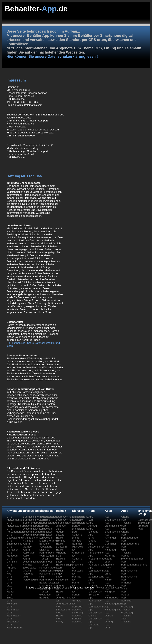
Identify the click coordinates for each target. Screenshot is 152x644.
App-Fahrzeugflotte (113, 608)
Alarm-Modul (59, 569)
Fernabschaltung (49, 571)
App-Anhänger (110, 536)
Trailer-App (125, 590)
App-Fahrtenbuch (112, 596)
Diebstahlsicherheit (34, 529)
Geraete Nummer (77, 542)
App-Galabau (93, 530)
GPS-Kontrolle (12, 602)
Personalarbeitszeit (50, 568)
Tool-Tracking (126, 620)
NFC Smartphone (63, 608)
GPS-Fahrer (10, 590)
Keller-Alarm (27, 557)
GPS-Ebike (10, 596)
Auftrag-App (126, 596)
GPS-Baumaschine (14, 542)
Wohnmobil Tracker (46, 563)
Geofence (45, 595)
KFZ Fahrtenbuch (47, 578)
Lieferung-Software (78, 614)
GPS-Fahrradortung (15, 626)
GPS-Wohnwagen (14, 614)
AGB (140, 529)
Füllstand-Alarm (29, 542)
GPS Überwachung (15, 536)
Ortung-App (126, 518)
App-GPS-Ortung (92, 538)
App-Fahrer (109, 578)
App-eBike (108, 572)
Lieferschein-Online (96, 614)
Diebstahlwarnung (33, 535)
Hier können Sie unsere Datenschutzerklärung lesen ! (52, 57)
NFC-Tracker (60, 614)
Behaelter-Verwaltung (46, 545)
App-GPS (107, 626)
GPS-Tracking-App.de (127, 553)
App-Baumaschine (113, 530)
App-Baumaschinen (113, 518)
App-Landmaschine (113, 524)
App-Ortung (109, 620)
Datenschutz (145, 520)
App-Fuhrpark (110, 590)
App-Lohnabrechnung (98, 569)
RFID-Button (59, 575)
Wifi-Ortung (60, 584)
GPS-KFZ (10, 572)
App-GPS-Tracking (93, 583)
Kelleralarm (30, 553)
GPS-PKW (10, 578)
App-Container (110, 542)
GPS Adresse (11, 566)
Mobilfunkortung (49, 586)
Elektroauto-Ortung (30, 569)
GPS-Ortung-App (126, 532)
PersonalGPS (31, 580)
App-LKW (108, 560)
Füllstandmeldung (50, 574)
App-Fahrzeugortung (114, 602)
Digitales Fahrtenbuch (47, 551)
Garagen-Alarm (28, 548)
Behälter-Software (77, 620)
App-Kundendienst (96, 551)
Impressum (144, 523)
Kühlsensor (62, 580)
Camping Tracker (45, 590)
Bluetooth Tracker (61, 548)
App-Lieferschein (95, 590)
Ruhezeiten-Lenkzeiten (46, 536)
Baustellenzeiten (49, 583)
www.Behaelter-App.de (110, 588)
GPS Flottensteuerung (16, 524)
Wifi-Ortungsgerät (63, 602)
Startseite (143, 526)
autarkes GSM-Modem (61, 529)
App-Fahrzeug (110, 548)
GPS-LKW (10, 584)
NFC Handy (59, 620)
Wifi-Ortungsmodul (64, 596)
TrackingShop (64, 565)
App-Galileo (109, 614)
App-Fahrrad (109, 584)
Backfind (44, 598)
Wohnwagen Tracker (47, 557)
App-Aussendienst (96, 545)
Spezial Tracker (60, 536)
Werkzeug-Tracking (127, 614)
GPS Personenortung (16, 530)
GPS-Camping (12, 560)
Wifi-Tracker (60, 590)
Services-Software (77, 608)
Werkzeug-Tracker (127, 608)
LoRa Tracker (60, 542)
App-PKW (108, 566)
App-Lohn (91, 518)
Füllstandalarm (31, 538)
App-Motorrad (110, 554)
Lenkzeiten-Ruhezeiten (46, 530)
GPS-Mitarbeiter (13, 620)
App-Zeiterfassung (96, 575)
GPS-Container (12, 548)
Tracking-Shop (61, 560)
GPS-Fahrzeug (12, 554)
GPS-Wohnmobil (13, 608)
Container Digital (78, 536)
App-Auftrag (93, 524)
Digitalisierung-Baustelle (81, 518)
